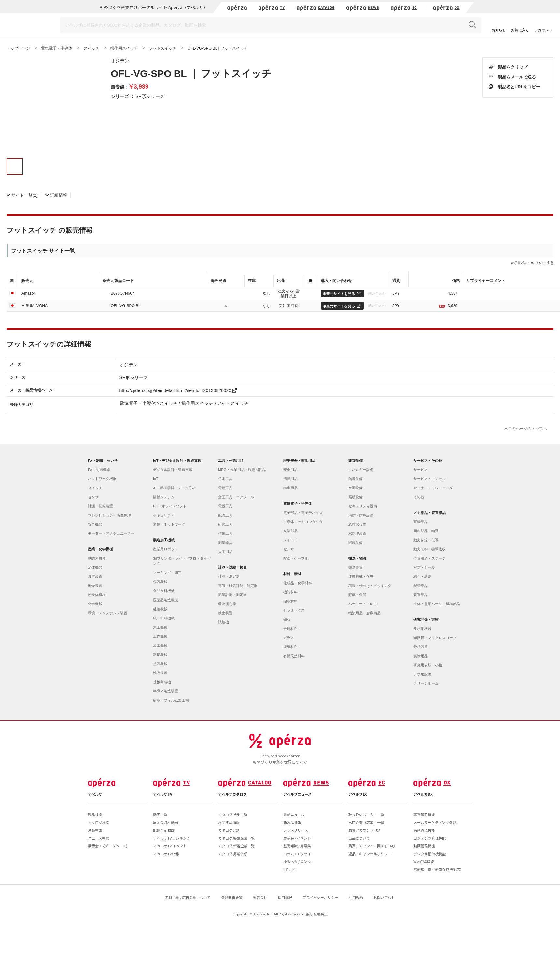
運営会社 (260, 897)
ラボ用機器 (422, 629)
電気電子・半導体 (298, 503)
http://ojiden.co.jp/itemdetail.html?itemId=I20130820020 (178, 390)
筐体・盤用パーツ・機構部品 (437, 604)
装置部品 (421, 595)
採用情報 (285, 897)
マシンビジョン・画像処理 (109, 515)
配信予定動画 (164, 830)
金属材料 (290, 629)
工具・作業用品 (231, 461)
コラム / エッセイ (297, 854)
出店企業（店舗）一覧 (366, 822)
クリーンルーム (426, 683)
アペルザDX (423, 794)
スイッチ (95, 488)
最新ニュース (294, 815)
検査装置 (225, 613)
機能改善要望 (232, 897)
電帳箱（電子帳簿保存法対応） (439, 869)
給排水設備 (357, 524)
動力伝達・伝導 (426, 540)
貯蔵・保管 (357, 595)
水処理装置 (357, 533)
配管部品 (421, 586)
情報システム (164, 497)
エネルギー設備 (361, 470)
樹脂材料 (290, 601)
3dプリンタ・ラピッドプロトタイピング (182, 561)
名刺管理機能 (424, 830)
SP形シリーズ (150, 96)
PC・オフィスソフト (170, 506)
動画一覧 (160, 815)
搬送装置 (356, 567)
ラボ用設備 (422, 674)
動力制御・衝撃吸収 (430, 549)
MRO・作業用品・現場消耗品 (242, 470)
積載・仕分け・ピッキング (370, 586)
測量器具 (225, 543)
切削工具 (225, 479)
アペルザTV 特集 (166, 854)
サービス (421, 470)
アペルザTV (163, 794)
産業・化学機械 (100, 549)
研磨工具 (225, 524)
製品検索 (95, 815)
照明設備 (356, 497)
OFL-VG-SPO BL (126, 305)
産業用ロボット (166, 549)
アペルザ (95, 794)
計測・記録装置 (100, 506)
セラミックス (294, 610)
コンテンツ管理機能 (430, 838)
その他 (419, 497)
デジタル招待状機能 (430, 854)
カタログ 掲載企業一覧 (236, 838)
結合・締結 (422, 576)
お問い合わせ (384, 897)
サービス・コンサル (430, 479)
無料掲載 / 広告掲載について (188, 897)
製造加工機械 (164, 540)
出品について (359, 838)
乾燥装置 (95, 586)
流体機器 (95, 567)
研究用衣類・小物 (428, 665)
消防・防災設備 (361, 515)
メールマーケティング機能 (435, 822)
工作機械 (160, 636)
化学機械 (95, 604)
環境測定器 (227, 604)
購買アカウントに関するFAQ (372, 846)
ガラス (289, 638)
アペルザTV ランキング (172, 838)
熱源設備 (356, 479)
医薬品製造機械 (166, 600)
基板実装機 (162, 682)
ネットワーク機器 (102, 479)
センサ (93, 497)
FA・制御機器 (99, 470)
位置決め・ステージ (430, 558)
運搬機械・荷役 (361, 576)
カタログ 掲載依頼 (233, 854)
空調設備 (356, 488)
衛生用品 (290, 488)
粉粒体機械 (97, 595)
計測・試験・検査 (232, 567)
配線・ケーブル (296, 558)
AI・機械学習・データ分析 (174, 488)
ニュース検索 (98, 838)
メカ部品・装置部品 (430, 513)
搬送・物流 (357, 558)
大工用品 (225, 552)
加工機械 (160, 645)
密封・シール (424, 567)
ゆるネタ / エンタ (297, 861)
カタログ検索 (99, 822)
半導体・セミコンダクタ (303, 522)
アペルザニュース (297, 794)
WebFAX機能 (424, 861)
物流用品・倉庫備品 (364, 613)
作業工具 (225, 533)
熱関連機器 (97, 558)
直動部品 (421, 522)
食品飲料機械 (164, 591)
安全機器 (95, 524)
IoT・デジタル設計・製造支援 (177, 461)
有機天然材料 (294, 656)
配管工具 (225, 515)
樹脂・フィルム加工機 (171, 700)
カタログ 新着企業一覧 (236, 846)
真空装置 (95, 576)
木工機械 (160, 627)
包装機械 (160, 582)
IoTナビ (289, 869)
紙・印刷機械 (164, 618)
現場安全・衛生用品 (299, 461)
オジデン (120, 60)
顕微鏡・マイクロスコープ (435, 638)
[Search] (271, 25)
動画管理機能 (424, 846)
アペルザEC (358, 794)
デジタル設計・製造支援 (173, 470)
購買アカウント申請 (364, 830)
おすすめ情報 (229, 822)
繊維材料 (290, 647)
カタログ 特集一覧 (233, 815)
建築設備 (356, 461)
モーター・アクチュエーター (111, 533)
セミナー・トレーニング (433, 488)
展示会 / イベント (297, 838)
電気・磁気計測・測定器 (238, 586)
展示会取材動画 (166, 822)
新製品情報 (292, 822)
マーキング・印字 (167, 573)
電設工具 (225, 506)
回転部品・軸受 (426, 531)
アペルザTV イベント (170, 846)
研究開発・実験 (426, 619)
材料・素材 (292, 574)
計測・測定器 (229, 576)
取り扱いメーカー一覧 (366, 815)
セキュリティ (164, 515)
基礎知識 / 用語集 (297, 846)
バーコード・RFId (363, 604)
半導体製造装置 (166, 691)
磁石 (287, 619)
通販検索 (95, 830)
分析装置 (421, 647)
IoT (156, 479)
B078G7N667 (123, 293)
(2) (22, 195)
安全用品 (290, 470)
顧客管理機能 (424, 815)
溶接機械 (160, 655)
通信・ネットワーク (169, 524)
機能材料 (290, 592)
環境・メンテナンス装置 (108, 613)
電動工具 (225, 488)
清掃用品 (290, 479)
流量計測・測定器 (232, 595)
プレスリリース (296, 830)
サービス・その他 (428, 461)
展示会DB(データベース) (108, 846)
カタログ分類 (229, 830)
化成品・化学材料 (298, 583)
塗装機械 (160, 664)
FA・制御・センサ (103, 461)
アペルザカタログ (232, 794)
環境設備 (356, 543)
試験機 (224, 622)
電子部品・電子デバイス (303, 513)
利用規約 (356, 897)
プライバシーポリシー (320, 897)
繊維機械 (160, 609)
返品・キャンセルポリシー (370, 854)
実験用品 (421, 656)
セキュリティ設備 (363, 506)
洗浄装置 (160, 673)
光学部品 (290, 531)
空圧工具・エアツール (236, 497)
